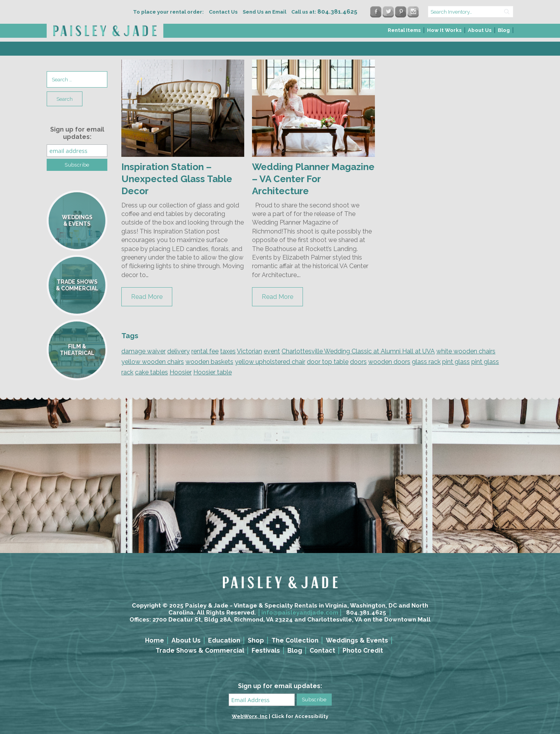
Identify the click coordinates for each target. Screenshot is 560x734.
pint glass (456, 362)
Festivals (266, 651)
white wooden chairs (466, 351)
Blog (504, 30)
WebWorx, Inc (250, 716)
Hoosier (181, 372)
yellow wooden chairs (153, 362)
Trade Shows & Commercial (200, 651)
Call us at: (324, 12)
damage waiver (143, 351)
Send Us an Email (264, 12)
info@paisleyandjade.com (300, 613)
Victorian (249, 351)
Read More (147, 297)
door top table (328, 362)
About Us (480, 30)
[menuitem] (405, 32)
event (272, 351)
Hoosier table (213, 372)
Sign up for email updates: (77, 133)
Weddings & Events (357, 640)
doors (358, 362)
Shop (256, 640)
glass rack (426, 362)
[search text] (471, 12)
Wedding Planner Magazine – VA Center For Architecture (313, 179)
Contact (322, 651)
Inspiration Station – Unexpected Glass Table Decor (177, 179)
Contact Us (223, 12)
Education (224, 640)
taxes (228, 351)
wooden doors (389, 362)
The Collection (295, 640)
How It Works (444, 30)
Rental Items (404, 30)
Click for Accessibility (300, 716)
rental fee (205, 351)
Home (155, 640)
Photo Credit (363, 651)
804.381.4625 (366, 613)
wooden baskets (209, 362)
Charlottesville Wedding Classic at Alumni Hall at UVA (358, 351)
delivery (178, 351)
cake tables (151, 372)
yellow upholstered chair (270, 362)
